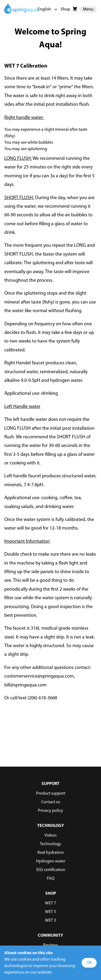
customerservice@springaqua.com (39, 676)
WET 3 (50, 921)
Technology (50, 844)
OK (89, 963)
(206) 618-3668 (42, 698)
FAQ (51, 879)
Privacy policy (50, 811)
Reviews (50, 945)
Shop (65, 9)
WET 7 (50, 903)
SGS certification (51, 870)
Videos (50, 836)
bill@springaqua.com (25, 685)
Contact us (51, 802)
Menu (88, 9)
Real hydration (51, 853)
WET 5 (50, 912)
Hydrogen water (51, 861)
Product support (51, 794)
